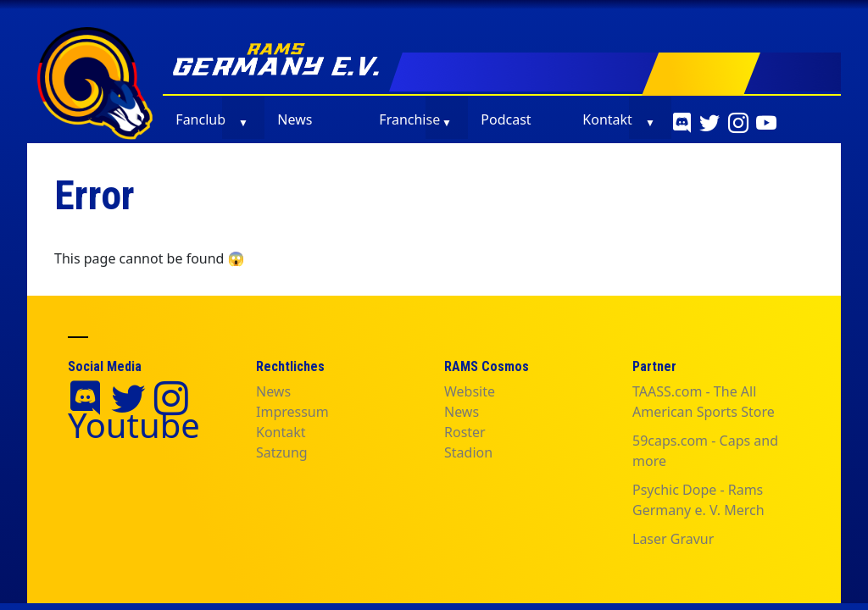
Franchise (409, 119)
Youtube (134, 425)
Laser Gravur (673, 539)
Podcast (506, 119)
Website (470, 391)
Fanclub (200, 119)
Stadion (468, 452)
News (295, 119)
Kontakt (607, 119)
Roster (465, 432)
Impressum (292, 412)
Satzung (282, 452)
